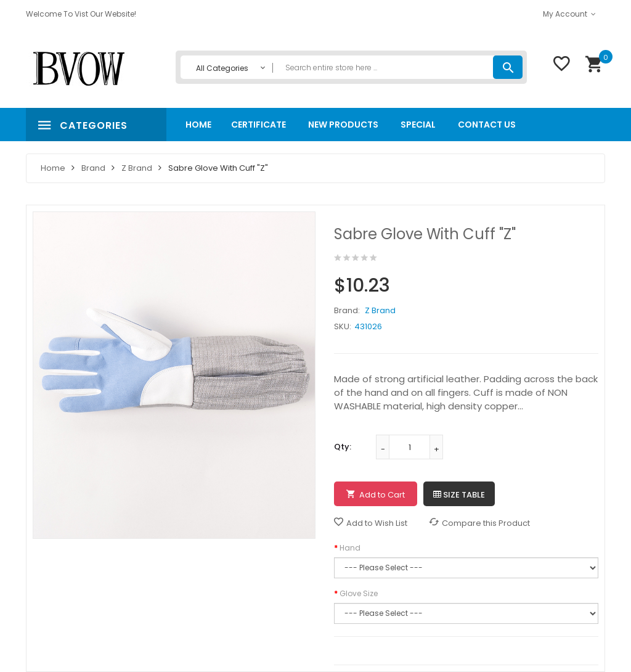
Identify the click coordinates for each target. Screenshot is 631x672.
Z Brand (137, 168)
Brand (93, 168)
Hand (350, 548)
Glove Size (359, 593)
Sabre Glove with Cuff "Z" (218, 168)
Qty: (343, 447)
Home (53, 168)
